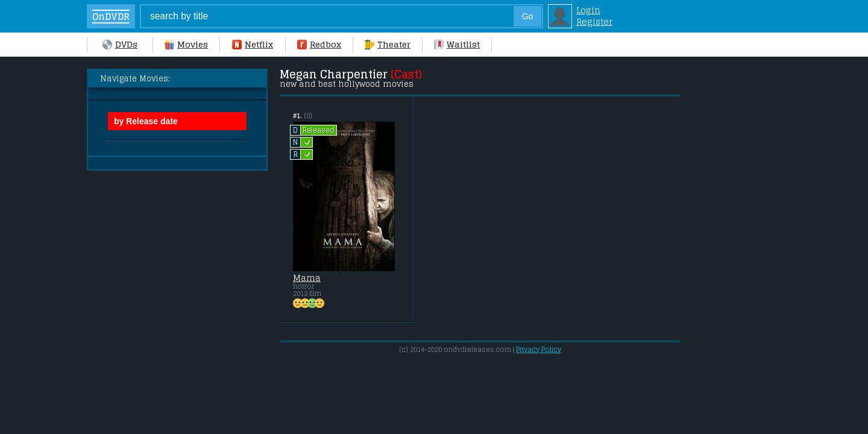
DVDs (120, 44)
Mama (307, 278)
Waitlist (457, 44)
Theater (388, 44)
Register (594, 21)
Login (588, 10)
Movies (186, 44)
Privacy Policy (539, 350)
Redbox (319, 44)
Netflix (253, 44)
